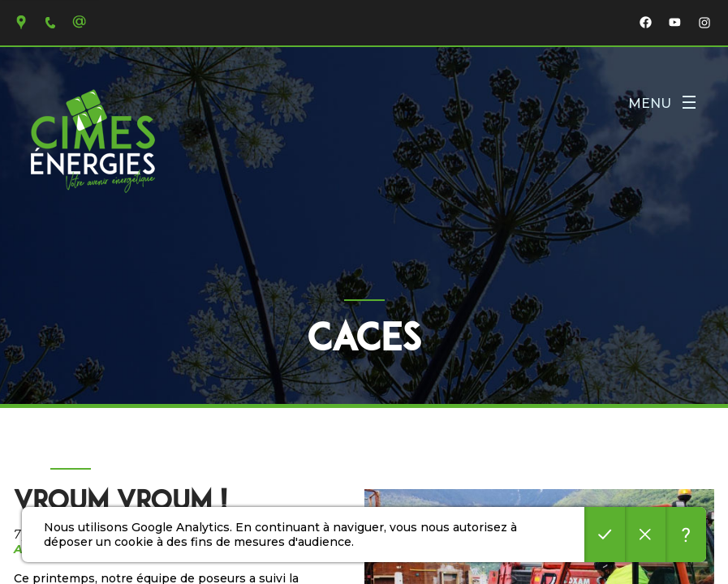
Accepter (605, 535)
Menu (662, 103)
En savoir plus (686, 535)
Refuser (645, 535)
